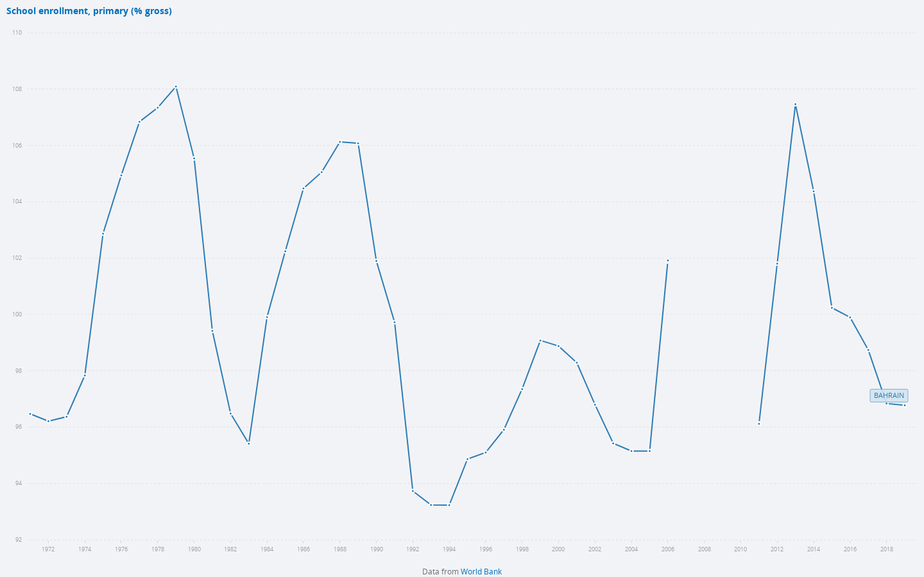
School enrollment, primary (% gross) (89, 11)
